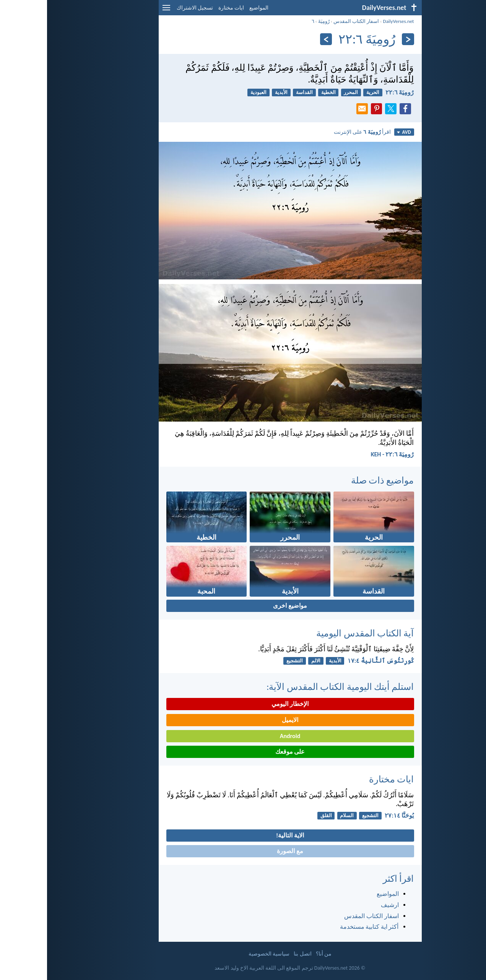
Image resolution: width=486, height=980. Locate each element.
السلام (300, 815)
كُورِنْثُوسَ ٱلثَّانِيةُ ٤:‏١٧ (334, 661)
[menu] (119, 11)
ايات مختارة (184, 8)
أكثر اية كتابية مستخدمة (322, 927)
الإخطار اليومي (243, 704)
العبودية (211, 92)
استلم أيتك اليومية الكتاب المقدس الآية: (293, 687)
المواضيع (212, 8)
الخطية (281, 92)
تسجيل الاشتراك (148, 8)
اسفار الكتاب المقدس (309, 21)
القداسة (257, 92)
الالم (269, 661)
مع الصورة (243, 851)
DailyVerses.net (351, 21)
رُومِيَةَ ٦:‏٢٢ (353, 92)
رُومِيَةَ (277, 21)
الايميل (243, 720)
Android (243, 736)
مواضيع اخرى (243, 606)
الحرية (326, 92)
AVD (357, 132)
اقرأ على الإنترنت (315, 132)
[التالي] (279, 39)
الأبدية (234, 92)
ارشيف (343, 905)
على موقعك (243, 752)
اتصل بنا (255, 954)
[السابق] (361, 39)
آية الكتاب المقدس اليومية (318, 633)
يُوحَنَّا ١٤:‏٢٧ (352, 815)
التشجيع (248, 661)
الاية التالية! (243, 835)
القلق (279, 815)
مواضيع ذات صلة (336, 480)
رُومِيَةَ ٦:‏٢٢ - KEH (345, 454)
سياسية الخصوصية (222, 954)
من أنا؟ (277, 954)
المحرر (304, 92)
